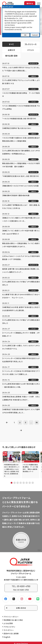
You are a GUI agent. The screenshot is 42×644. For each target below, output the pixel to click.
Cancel (35, 35)
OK (25, 35)
